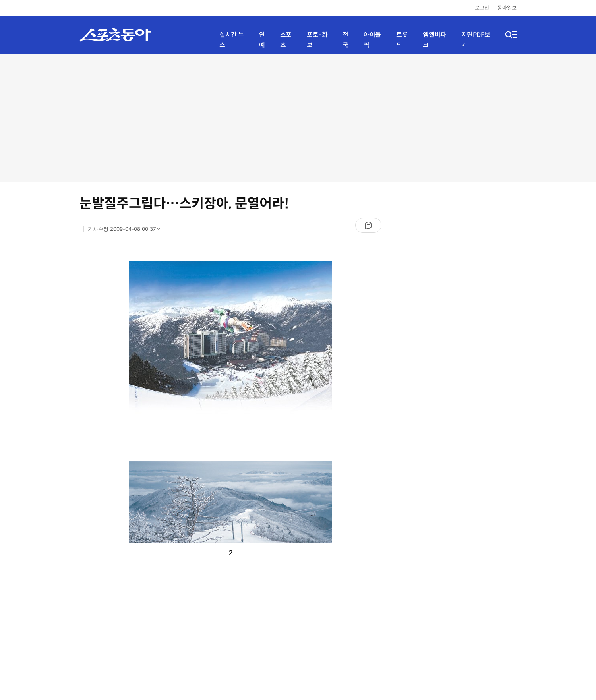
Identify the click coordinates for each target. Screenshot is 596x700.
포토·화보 (317, 40)
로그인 (482, 8)
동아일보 (507, 8)
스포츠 (286, 40)
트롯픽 (402, 40)
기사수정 (127, 231)
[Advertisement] (298, 117)
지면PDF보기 (476, 40)
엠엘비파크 (434, 40)
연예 (262, 40)
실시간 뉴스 (232, 40)
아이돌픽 (372, 40)
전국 (345, 40)
